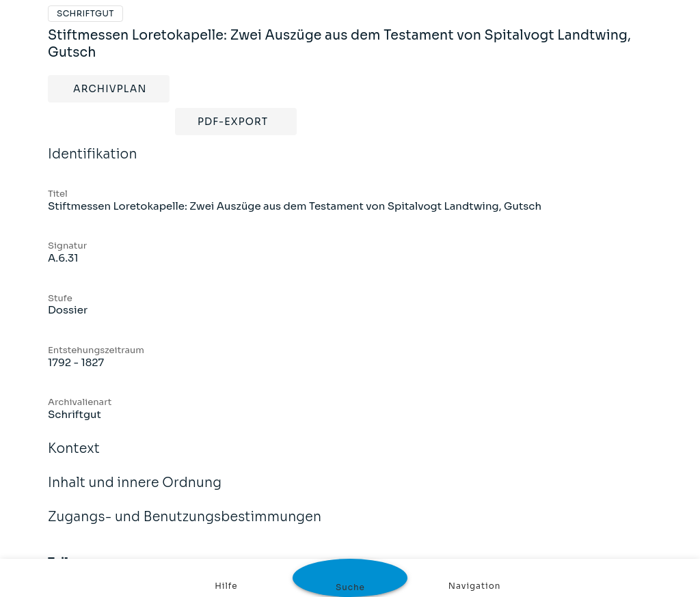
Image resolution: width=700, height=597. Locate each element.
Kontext (74, 458)
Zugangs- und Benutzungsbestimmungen (185, 526)
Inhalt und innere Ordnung (135, 492)
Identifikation (93, 163)
